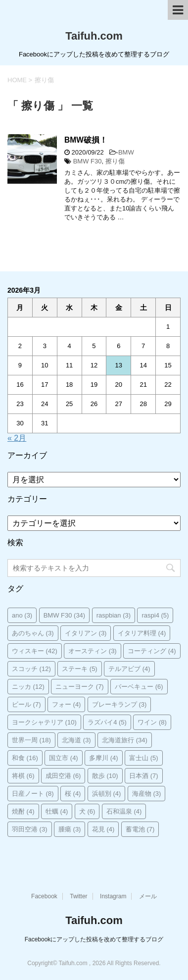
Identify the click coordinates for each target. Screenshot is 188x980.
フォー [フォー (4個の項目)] (67, 704)
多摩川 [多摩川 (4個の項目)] (104, 758)
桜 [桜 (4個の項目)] (73, 794)
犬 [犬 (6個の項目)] (87, 811)
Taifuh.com (94, 36)
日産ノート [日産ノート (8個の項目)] (33, 794)
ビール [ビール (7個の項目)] (26, 704)
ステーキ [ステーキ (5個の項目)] (80, 669)
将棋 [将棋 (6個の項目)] (23, 776)
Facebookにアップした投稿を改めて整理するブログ (94, 939)
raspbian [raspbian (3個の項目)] (114, 615)
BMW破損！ (86, 140)
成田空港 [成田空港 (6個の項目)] (63, 776)
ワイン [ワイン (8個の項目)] (152, 722)
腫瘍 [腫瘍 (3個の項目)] (70, 829)
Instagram (113, 896)
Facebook (44, 896)
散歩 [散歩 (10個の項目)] (105, 776)
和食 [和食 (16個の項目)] (25, 758)
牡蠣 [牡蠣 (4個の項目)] (57, 811)
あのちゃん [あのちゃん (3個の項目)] (33, 633)
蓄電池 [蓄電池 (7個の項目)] (140, 829)
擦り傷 (115, 161)
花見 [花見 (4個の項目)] (103, 829)
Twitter (78, 896)
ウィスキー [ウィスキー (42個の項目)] (35, 651)
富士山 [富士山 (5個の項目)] (144, 758)
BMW (126, 152)
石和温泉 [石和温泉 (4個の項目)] (124, 811)
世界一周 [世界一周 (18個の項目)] (31, 740)
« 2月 (17, 438)
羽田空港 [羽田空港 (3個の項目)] (30, 829)
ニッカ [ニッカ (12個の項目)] (28, 687)
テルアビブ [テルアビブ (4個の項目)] (129, 669)
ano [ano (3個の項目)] (22, 615)
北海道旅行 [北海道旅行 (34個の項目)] (125, 740)
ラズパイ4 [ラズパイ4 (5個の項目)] (107, 722)
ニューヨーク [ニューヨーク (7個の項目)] (80, 687)
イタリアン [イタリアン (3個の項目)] (86, 633)
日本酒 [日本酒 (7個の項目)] (144, 776)
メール (148, 896)
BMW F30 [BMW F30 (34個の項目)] (65, 615)
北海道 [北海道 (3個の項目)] (76, 740)
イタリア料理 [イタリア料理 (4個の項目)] (142, 633)
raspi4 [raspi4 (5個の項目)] (155, 615)
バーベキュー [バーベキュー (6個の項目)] (139, 687)
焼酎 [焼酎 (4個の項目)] (23, 811)
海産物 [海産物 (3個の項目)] (147, 794)
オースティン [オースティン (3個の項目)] (93, 651)
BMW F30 (88, 161)
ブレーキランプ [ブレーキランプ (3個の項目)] (119, 704)
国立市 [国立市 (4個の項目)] (64, 758)
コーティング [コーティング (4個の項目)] (152, 651)
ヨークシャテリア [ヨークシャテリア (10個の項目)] (44, 722)
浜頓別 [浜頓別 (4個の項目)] (107, 794)
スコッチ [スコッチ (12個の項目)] (31, 669)
